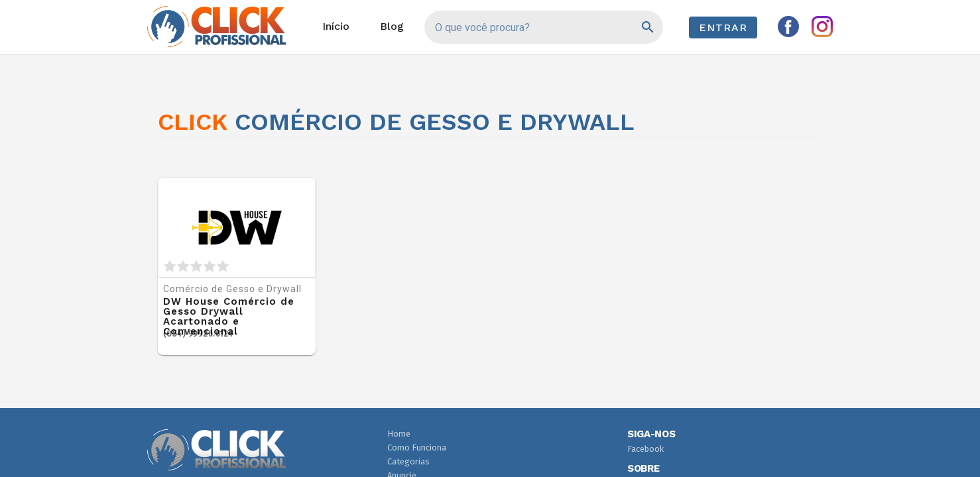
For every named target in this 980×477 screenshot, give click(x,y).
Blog (392, 26)
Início (336, 26)
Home (399, 434)
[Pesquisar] (647, 27)
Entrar (723, 27)
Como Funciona (417, 448)
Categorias (408, 461)
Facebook (645, 449)
